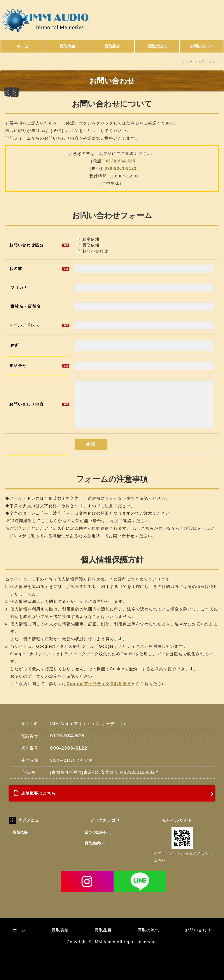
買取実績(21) (96, 843)
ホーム (23, 46)
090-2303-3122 (121, 168)
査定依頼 (88, 239)
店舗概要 (20, 832)
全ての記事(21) (98, 832)
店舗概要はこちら (38, 793)
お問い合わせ (202, 46)
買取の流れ (157, 46)
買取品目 (112, 46)
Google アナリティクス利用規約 (99, 684)
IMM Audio (104, 942)
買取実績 (67, 46)
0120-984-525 (121, 161)
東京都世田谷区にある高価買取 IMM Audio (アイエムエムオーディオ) (48, 20)
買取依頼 (90, 245)
